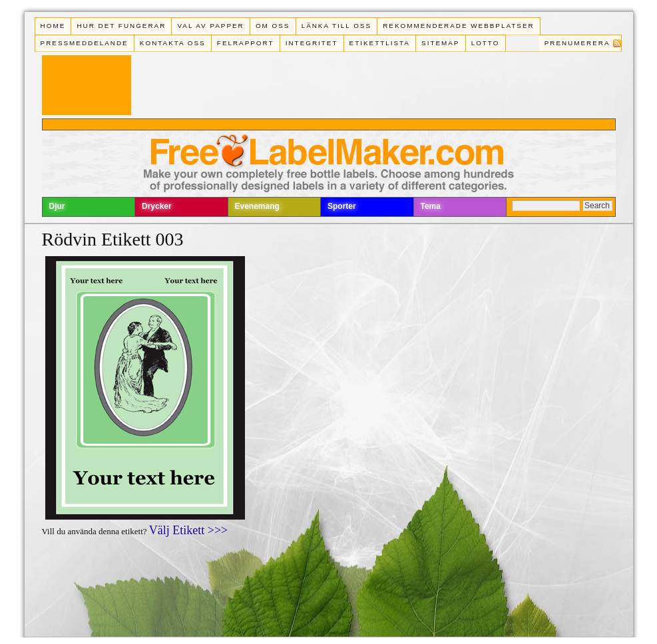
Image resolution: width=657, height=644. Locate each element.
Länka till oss (336, 26)
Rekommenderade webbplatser (458, 26)
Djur (57, 206)
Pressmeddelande (85, 43)
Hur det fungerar (121, 26)
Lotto (486, 43)
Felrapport (246, 43)
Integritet (312, 43)
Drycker (157, 206)
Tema (431, 206)
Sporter (342, 206)
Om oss (273, 26)
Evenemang (257, 206)
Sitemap (440, 43)
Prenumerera (577, 43)
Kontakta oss (173, 43)
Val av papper (210, 26)
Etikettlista (380, 43)
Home (53, 26)
